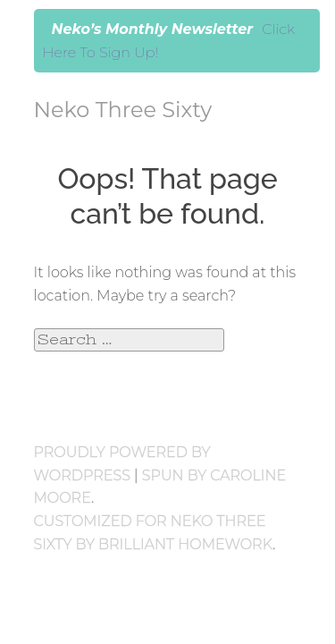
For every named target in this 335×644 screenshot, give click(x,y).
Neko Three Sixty (123, 110)
